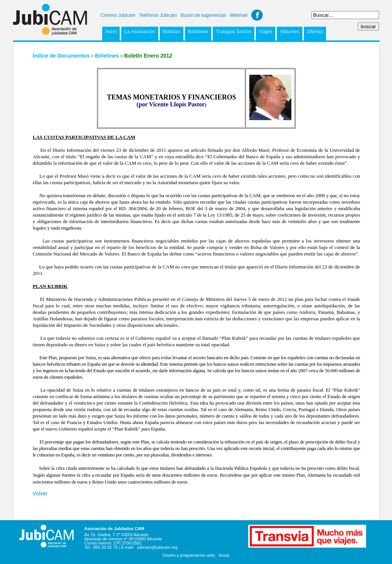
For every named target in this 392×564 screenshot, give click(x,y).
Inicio (111, 31)
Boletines (198, 31)
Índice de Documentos (61, 56)
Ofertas (315, 31)
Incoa (224, 555)
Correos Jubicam (118, 15)
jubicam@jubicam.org (157, 547)
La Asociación (140, 31)
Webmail (239, 15)
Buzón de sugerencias (203, 15)
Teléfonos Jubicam (158, 15)
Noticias (172, 31)
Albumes (290, 31)
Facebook (257, 15)
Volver (40, 493)
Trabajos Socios (234, 31)
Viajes (266, 31)
